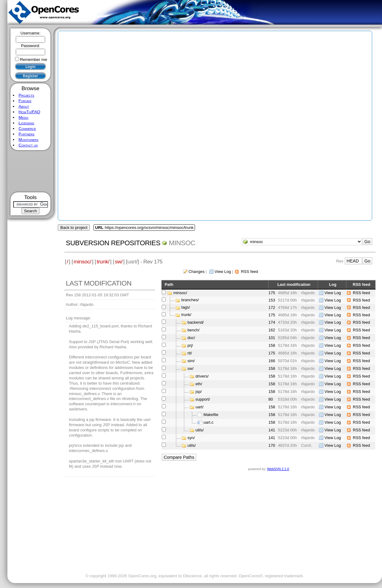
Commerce (27, 128)
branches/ (190, 300)
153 (272, 300)
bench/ (194, 330)
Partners (26, 134)
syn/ (191, 438)
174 (272, 322)
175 (272, 293)
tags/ (186, 308)
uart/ (200, 407)
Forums (25, 101)
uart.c (209, 422)
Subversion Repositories (113, 243)
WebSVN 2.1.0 (278, 469)
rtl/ (190, 353)
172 (272, 308)
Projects (26, 95)
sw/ (119, 262)
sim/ (191, 361)
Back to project (74, 228)
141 (272, 430)
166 (272, 361)
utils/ (200, 430)
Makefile (211, 415)
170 (272, 445)
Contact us (28, 145)
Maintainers (28, 140)
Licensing (26, 123)
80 (271, 399)
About (24, 106)
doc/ (191, 338)
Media (23, 117)
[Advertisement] (31, 171)
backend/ (196, 322)
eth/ (199, 384)
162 (272, 330)
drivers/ (202, 376)
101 (272, 338)
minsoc (182, 243)
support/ (203, 399)
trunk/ (103, 262)
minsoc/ (82, 262)
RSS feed (249, 272)
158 (272, 345)
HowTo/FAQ (29, 112)
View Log (223, 272)
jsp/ (199, 392)
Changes (197, 272)
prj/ (190, 345)
